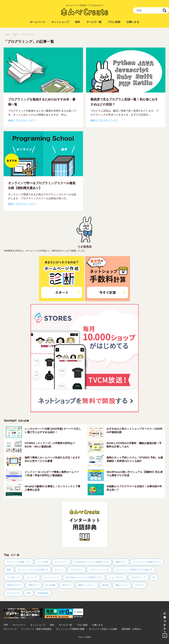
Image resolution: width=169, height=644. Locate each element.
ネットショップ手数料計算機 (70, 629)
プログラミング (138, 577)
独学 (78, 22)
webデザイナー (14, 585)
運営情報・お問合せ (131, 629)
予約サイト (34, 585)
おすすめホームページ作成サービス (92, 562)
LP (154, 577)
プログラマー (76, 570)
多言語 (105, 585)
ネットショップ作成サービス (147, 562)
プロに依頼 (114, 22)
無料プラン (121, 562)
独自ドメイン (122, 585)
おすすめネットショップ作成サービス (84, 577)
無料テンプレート (87, 585)
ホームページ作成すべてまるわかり (85, 5)
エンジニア (32, 577)
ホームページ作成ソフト (19, 562)
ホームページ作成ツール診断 (103, 629)
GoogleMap (43, 593)
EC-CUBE (51, 585)
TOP (7, 34)
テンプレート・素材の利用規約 (36, 629)
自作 (29, 593)
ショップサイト (117, 577)
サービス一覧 (94, 22)
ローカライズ (13, 593)
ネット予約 (43, 562)
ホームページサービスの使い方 (33, 570)
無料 (9, 570)
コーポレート (13, 577)
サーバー (139, 585)
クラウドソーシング (99, 570)
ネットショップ (60, 22)
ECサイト (67, 585)
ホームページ (37, 22)
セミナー (59, 570)
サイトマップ (10, 629)
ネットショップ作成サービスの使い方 (134, 570)
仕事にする (133, 22)
